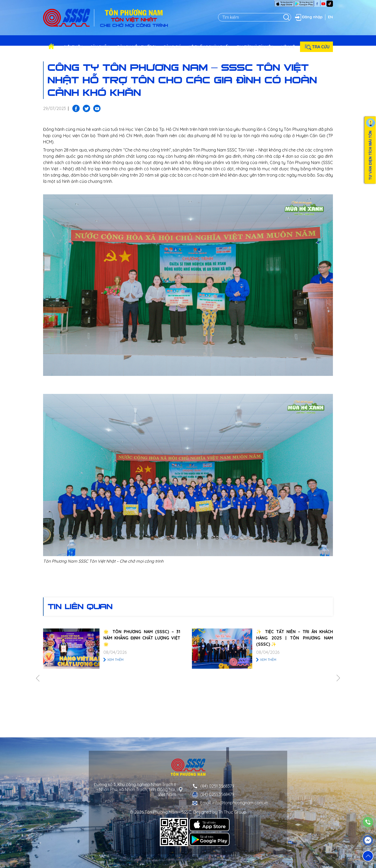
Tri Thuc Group (232, 812)
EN (330, 17)
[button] (368, 856)
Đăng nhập (308, 17)
